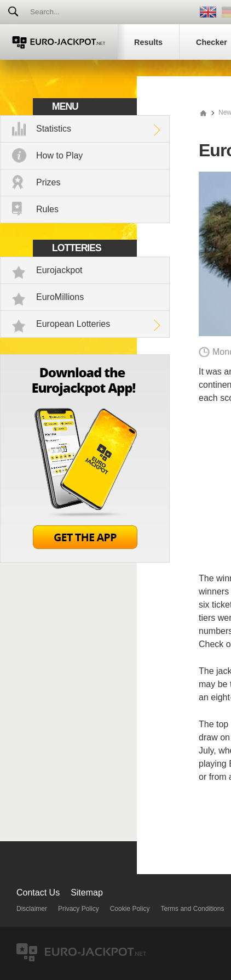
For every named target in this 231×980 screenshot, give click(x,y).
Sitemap (87, 893)
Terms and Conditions (192, 909)
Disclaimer (32, 909)
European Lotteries (73, 324)
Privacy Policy (79, 909)
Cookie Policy (130, 909)
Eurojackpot (59, 270)
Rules (47, 209)
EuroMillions (60, 297)
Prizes (48, 182)
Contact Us (38, 893)
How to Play (59, 155)
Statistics (54, 129)
